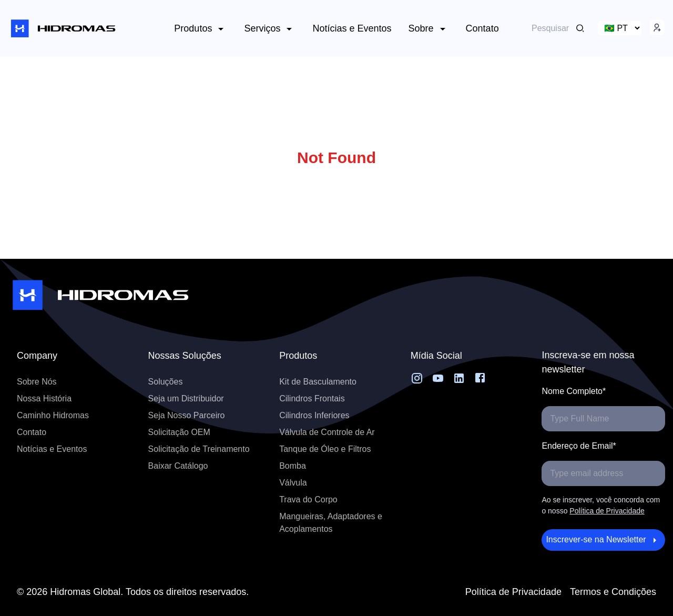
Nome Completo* (574, 391)
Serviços (270, 29)
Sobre (429, 29)
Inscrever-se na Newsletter (603, 540)
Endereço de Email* (579, 446)
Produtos (201, 29)
